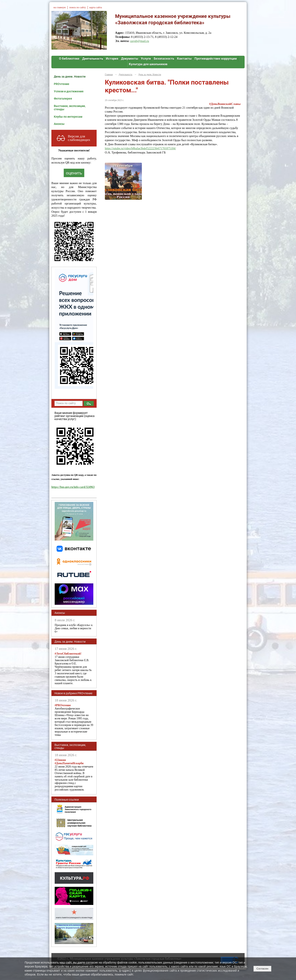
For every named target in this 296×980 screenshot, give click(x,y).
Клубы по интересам (68, 117)
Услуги (146, 59)
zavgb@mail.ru (140, 41)
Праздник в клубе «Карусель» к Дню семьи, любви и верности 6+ (74, 628)
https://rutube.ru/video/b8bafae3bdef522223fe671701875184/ (140, 148)
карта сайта (96, 7)
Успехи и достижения (69, 91)
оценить (74, 173)
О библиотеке (69, 59)
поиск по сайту (77, 7)
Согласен (262, 969)
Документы (130, 59)
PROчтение (62, 84)
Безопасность (164, 59)
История (112, 59)
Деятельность (93, 59)
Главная (109, 74)
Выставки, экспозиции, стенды (70, 108)
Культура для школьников (148, 64)
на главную (60, 7)
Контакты (184, 59)
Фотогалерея (63, 99)
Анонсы (59, 124)
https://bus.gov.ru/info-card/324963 (73, 487)
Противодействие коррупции (216, 59)
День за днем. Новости (70, 77)
